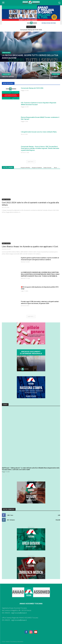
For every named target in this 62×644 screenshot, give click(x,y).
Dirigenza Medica (25, 168)
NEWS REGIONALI (8, 83)
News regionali (6, 53)
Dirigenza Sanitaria (37, 168)
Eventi (5, 405)
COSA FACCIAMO (6, 74)
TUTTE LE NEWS (8, 167)
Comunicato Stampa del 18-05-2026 (31, 30)
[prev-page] (3, 475)
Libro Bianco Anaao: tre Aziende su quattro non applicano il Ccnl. (30, 247)
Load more (31, 162)
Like (59, 515)
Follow (58, 520)
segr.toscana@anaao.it (19, 613)
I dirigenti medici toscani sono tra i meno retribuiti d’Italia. (39, 132)
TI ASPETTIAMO (56, 74)
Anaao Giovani (47, 168)
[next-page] (6, 475)
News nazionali (6, 199)
